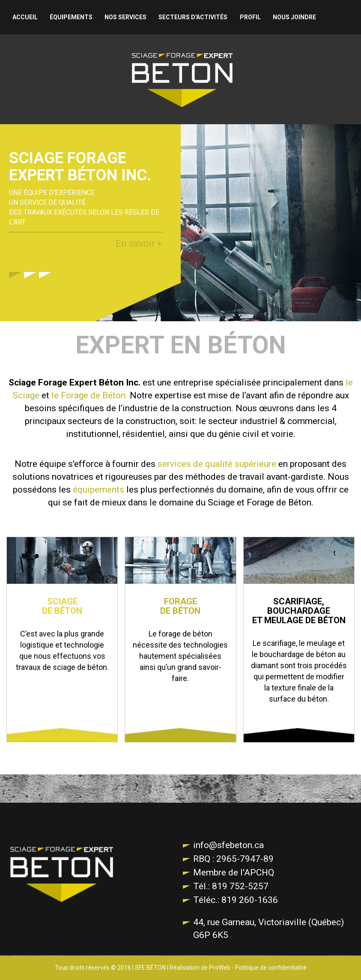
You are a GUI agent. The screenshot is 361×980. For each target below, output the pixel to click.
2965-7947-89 (244, 859)
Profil (250, 17)
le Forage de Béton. (90, 395)
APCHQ (259, 872)
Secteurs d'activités (193, 17)
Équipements (71, 17)
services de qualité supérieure (217, 464)
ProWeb (220, 968)
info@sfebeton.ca (228, 845)
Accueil (25, 17)
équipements (98, 490)
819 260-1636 (249, 900)
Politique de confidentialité (271, 968)
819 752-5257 (239, 886)
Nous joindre (294, 17)
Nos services (125, 17)
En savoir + (139, 244)
